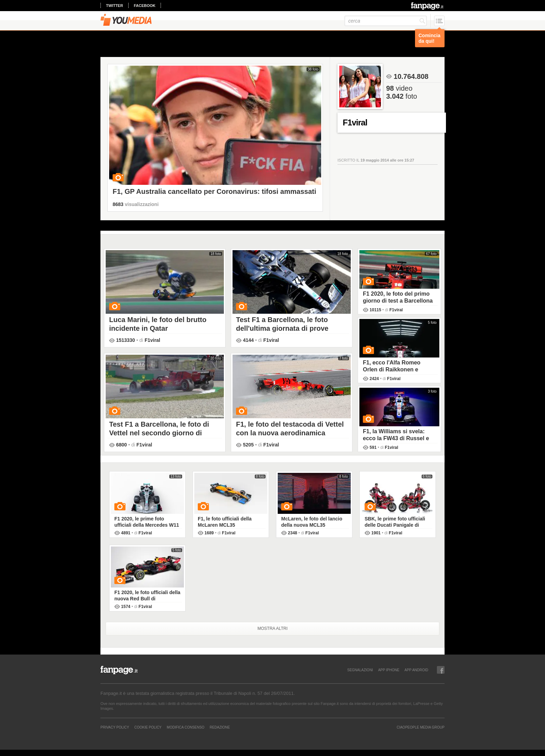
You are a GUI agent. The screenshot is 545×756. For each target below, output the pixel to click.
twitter (115, 6)
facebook (145, 6)
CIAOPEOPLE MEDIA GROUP (421, 727)
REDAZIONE (220, 727)
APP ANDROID (416, 670)
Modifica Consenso (186, 727)
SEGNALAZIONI (360, 670)
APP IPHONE (389, 670)
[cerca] (386, 21)
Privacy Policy (115, 727)
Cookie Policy (148, 727)
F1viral (152, 340)
